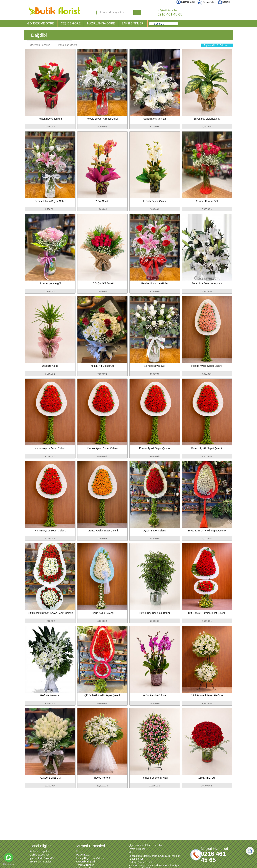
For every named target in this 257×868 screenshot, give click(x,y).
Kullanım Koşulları (40, 851)
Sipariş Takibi (207, 2)
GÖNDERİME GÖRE (41, 23)
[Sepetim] (250, 851)
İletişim (80, 851)
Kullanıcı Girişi (186, 2)
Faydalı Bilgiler (137, 849)
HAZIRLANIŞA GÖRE (101, 23)
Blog (131, 852)
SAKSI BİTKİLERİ (133, 23)
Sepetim (224, 2)
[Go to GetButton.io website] (9, 864)
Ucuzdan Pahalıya (38, 45)
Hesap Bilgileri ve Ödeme (90, 858)
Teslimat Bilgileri (85, 865)
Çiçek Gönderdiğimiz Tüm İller (145, 846)
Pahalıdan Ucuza (66, 45)
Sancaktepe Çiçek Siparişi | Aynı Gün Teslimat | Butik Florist (154, 857)
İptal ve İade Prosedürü (42, 858)
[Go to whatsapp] (9, 857)
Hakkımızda (83, 855)
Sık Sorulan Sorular (40, 862)
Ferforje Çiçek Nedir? (140, 862)
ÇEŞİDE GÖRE (71, 23)
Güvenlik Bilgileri (86, 862)
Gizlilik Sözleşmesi (40, 855)
